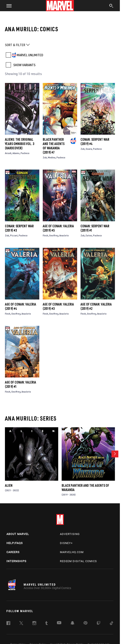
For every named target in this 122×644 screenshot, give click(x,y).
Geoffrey (54, 235)
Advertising (70, 534)
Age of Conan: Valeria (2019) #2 (96, 306)
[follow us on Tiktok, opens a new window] (111, 624)
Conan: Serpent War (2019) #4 (95, 142)
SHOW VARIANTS (24, 65)
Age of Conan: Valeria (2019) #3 (58, 306)
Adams (16, 153)
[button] (7, 6)
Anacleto (64, 235)
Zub (45, 157)
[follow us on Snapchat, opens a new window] (72, 624)
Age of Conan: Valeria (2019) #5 (58, 228)
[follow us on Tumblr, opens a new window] (47, 624)
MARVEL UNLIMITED (30, 55)
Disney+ (66, 543)
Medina (52, 157)
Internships (16, 561)
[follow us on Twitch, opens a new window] (99, 624)
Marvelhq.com (72, 552)
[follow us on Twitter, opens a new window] (21, 624)
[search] (111, 6)
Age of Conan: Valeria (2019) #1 (21, 384)
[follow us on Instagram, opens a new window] (34, 624)
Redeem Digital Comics (78, 561)
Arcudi (8, 153)
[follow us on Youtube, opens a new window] (59, 623)
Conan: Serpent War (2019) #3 (19, 228)
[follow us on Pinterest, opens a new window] (85, 623)
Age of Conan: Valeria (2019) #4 (21, 306)
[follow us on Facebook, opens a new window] (8, 624)
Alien (9, 485)
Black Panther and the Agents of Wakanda (85, 488)
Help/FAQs (15, 543)
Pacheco (25, 153)
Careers (13, 552)
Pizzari (14, 235)
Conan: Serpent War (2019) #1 (95, 228)
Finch (45, 235)
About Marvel (18, 534)
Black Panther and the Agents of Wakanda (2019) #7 (54, 146)
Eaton (89, 235)
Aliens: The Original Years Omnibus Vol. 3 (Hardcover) (20, 144)
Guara (89, 149)
